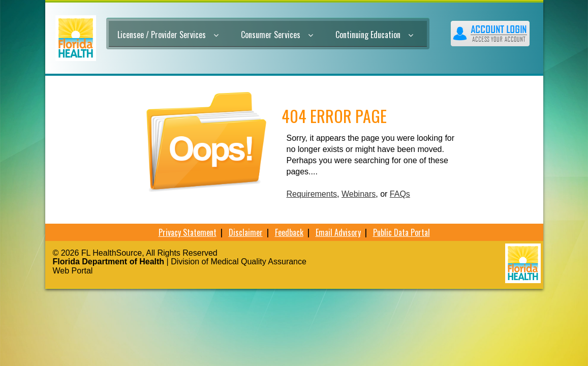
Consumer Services (277, 35)
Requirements (312, 194)
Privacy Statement (188, 232)
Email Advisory (338, 232)
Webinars (359, 194)
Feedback (289, 232)
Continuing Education (374, 35)
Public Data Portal (401, 232)
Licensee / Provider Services (168, 35)
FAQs (400, 194)
